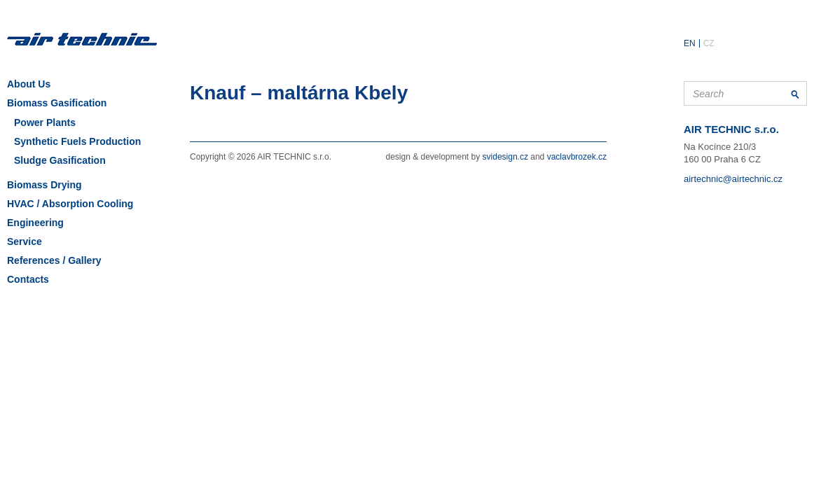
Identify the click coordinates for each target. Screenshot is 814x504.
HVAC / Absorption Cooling (70, 204)
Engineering (35, 223)
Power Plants (45, 122)
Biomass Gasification (57, 103)
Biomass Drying (44, 185)
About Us (29, 84)
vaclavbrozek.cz (577, 157)
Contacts (28, 279)
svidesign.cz (505, 157)
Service (25, 241)
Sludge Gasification (60, 160)
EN (690, 43)
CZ (709, 43)
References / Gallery (54, 260)
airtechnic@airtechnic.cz (733, 179)
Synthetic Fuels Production (77, 141)
